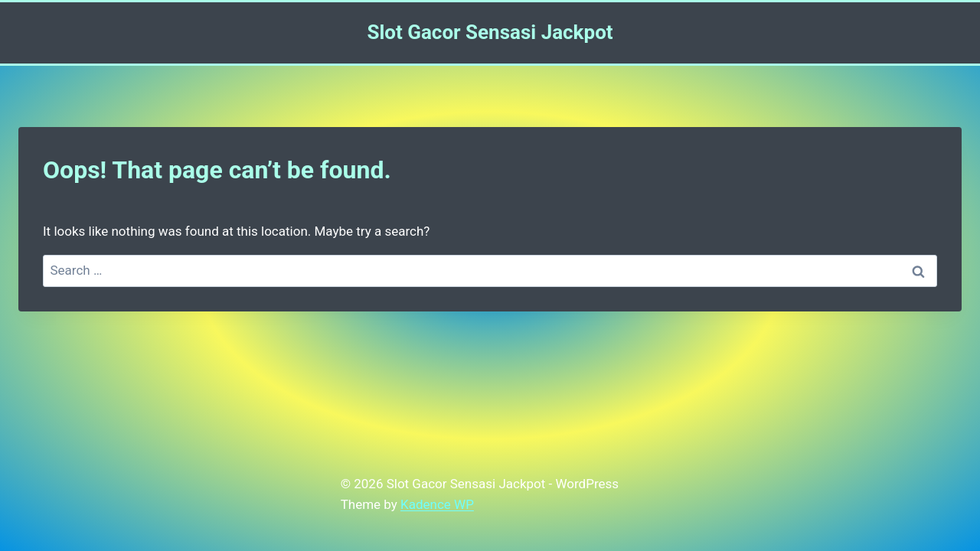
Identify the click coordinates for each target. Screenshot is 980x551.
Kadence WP (437, 504)
